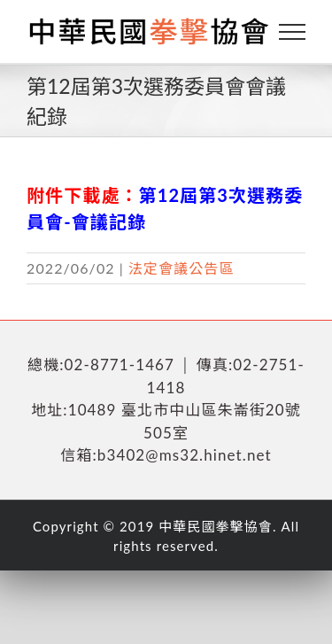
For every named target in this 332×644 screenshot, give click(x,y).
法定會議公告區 (181, 268)
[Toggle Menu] (293, 32)
